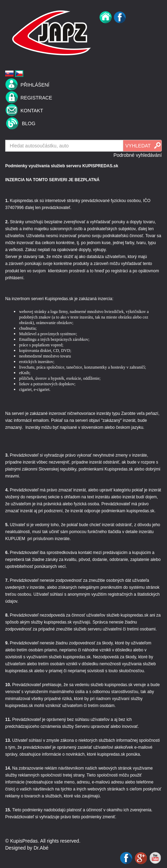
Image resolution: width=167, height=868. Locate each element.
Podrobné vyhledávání (138, 155)
